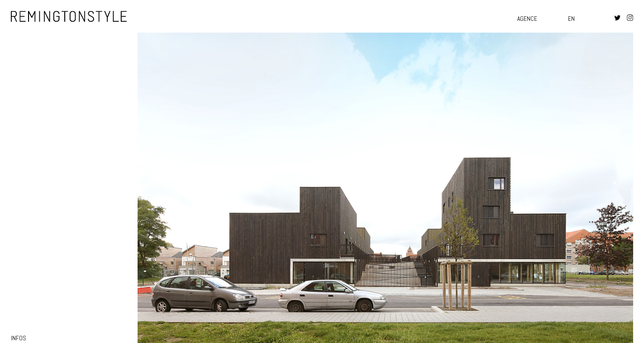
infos (19, 338)
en (571, 19)
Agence (527, 19)
